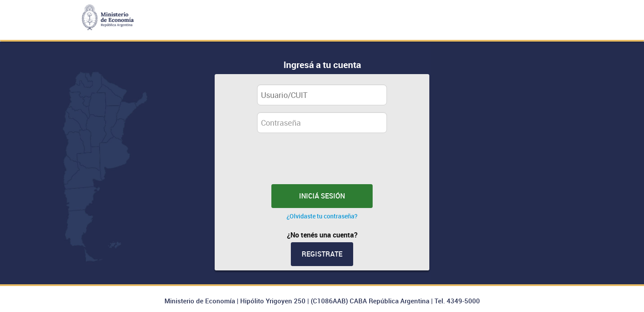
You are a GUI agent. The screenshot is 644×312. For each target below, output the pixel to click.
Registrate (322, 254)
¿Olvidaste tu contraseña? (322, 216)
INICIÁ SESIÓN (322, 196)
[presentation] (327, 163)
